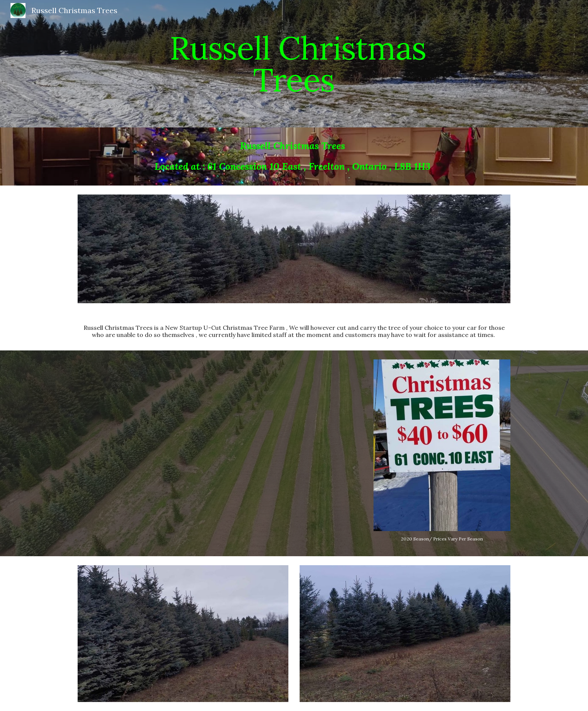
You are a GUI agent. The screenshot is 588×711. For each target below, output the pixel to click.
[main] (294, 64)
